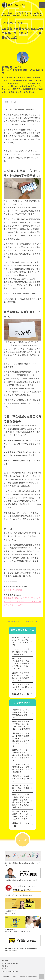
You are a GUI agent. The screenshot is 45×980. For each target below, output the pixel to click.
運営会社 (5, 966)
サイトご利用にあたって (10, 971)
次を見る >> (31, 621)
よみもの (11, 13)
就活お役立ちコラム (24, 13)
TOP (4, 13)
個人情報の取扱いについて (11, 963)
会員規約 (5, 961)
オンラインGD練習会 (13, 590)
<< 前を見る (14, 621)
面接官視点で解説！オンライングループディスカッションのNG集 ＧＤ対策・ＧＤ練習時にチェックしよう (22, 601)
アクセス (5, 969)
